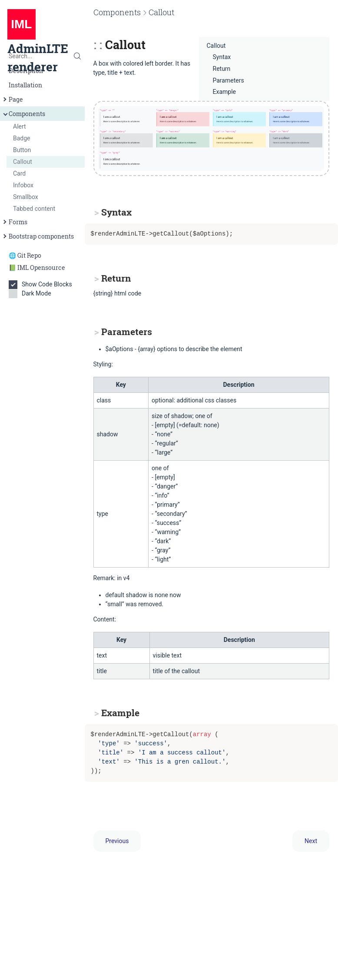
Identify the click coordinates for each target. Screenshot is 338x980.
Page (12, 99)
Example (224, 92)
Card (19, 173)
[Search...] (42, 56)
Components (23, 114)
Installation (25, 85)
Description (26, 71)
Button (22, 150)
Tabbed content (34, 209)
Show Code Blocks (42, 284)
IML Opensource (41, 267)
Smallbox (26, 197)
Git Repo (29, 255)
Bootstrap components (38, 236)
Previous (117, 841)
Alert (20, 126)
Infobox (23, 185)
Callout (23, 162)
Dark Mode (33, 294)
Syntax (222, 57)
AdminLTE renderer (38, 45)
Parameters (229, 80)
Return (222, 69)
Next (311, 841)
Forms (15, 222)
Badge (22, 138)
